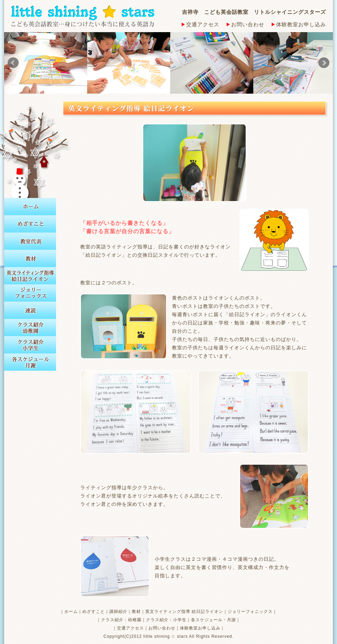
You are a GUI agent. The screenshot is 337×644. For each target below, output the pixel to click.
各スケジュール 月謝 (30, 362)
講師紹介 (118, 612)
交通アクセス (201, 24)
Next (324, 63)
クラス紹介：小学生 (166, 620)
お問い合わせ (245, 24)
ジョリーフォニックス (30, 293)
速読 (30, 310)
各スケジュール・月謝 (213, 620)
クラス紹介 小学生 (30, 345)
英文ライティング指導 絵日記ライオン (30, 276)
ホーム (30, 207)
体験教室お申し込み (299, 24)
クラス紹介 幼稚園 (30, 328)
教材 (30, 258)
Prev (13, 63)
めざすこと (30, 224)
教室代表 (30, 241)
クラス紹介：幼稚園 (121, 620)
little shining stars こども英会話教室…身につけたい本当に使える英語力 (83, 16)
